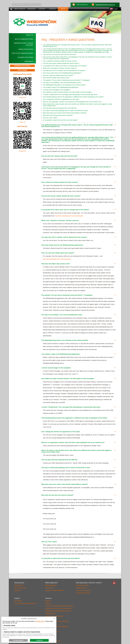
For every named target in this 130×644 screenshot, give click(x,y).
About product (19, 585)
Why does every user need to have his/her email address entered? (65, 113)
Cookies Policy (40, 621)
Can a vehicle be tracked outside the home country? (60, 61)
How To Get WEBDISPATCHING (22, 53)
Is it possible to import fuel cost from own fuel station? (60, 120)
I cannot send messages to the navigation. (57, 90)
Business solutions (25, 57)
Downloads (18, 601)
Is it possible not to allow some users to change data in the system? (65, 66)
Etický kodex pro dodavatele (54, 616)
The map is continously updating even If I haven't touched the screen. (65, 111)
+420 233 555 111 (82, 5)
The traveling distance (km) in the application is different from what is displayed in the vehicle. (73, 97)
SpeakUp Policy (50, 614)
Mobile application (26, 49)
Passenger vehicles (82, 585)
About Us (30, 35)
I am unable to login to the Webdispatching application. (61, 87)
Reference (29, 61)
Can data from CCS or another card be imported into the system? (64, 71)
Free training (22, 70)
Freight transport (81, 588)
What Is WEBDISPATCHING (24, 39)
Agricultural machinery (83, 593)
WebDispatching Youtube (114, 583)
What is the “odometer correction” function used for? (60, 68)
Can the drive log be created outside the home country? (61, 63)
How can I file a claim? (50, 118)
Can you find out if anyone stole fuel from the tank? (60, 54)
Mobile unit (18, 590)
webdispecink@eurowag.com (105, 5)
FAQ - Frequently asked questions (25, 603)
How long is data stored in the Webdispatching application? (62, 73)
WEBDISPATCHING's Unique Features (23, 44)
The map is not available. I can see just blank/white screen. (62, 83)
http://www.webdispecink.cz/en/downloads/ (69, 216)
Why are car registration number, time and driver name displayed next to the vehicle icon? (72, 102)
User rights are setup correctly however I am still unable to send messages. (67, 92)
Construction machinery (84, 590)
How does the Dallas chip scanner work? (56, 78)
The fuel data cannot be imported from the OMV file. (60, 108)
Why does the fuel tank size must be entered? (58, 115)
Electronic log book (20, 588)
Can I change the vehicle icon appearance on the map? (61, 99)
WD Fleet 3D (22, 126)
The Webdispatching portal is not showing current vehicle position (64, 85)
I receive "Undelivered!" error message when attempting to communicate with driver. (70, 95)
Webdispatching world (22, 66)
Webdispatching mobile (22, 74)
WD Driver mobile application (54, 590)
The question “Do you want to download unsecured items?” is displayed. (66, 80)
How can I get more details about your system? (58, 75)
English (116, 9)
